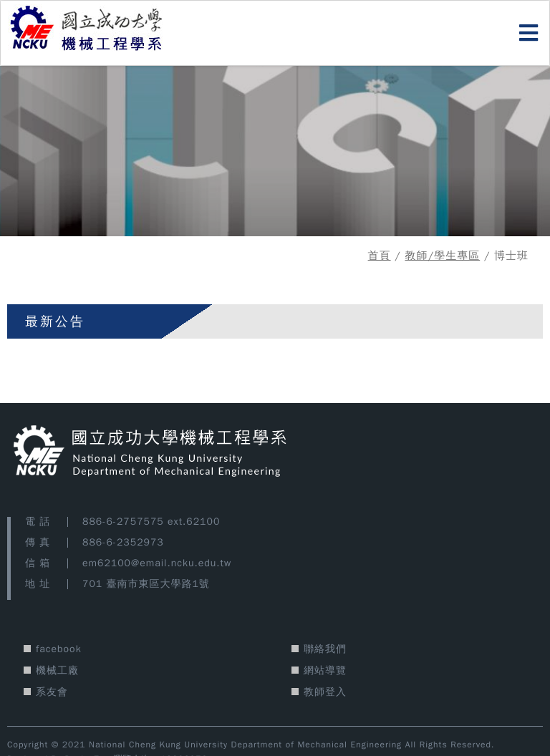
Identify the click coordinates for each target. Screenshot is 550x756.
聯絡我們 (325, 649)
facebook (59, 649)
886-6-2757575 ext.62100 (151, 522)
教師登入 (325, 692)
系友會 (52, 692)
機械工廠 (57, 670)
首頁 (380, 256)
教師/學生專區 (442, 256)
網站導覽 (325, 670)
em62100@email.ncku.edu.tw (157, 563)
